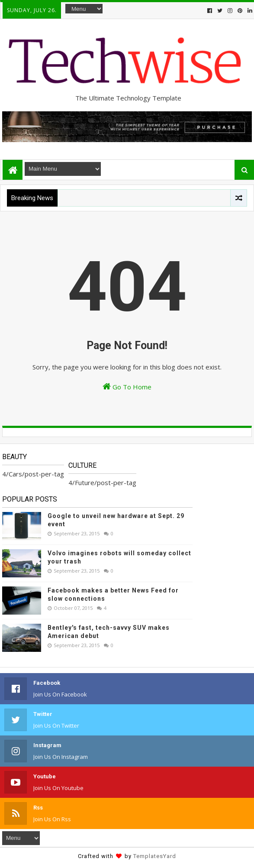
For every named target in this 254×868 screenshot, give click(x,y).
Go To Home (127, 387)
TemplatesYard (155, 856)
